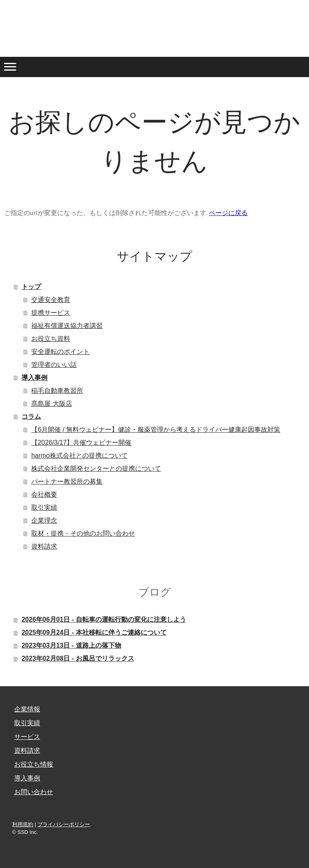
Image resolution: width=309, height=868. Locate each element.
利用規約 (23, 824)
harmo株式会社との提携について (79, 456)
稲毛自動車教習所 (57, 391)
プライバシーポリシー (64, 824)
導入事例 (34, 378)
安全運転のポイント (60, 352)
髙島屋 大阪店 (51, 404)
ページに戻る (228, 213)
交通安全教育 (51, 300)
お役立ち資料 (51, 339)
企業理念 (44, 520)
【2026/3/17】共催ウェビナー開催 (81, 443)
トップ (31, 287)
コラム (31, 417)
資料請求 (44, 546)
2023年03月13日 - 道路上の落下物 (71, 645)
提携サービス (51, 313)
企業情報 (27, 709)
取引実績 (44, 507)
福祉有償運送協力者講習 (67, 326)
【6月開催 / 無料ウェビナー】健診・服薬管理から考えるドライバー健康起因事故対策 (156, 430)
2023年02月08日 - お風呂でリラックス (78, 658)
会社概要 (44, 494)
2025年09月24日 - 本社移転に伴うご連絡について (94, 632)
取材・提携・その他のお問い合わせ (83, 533)
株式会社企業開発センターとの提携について (96, 468)
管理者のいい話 (54, 365)
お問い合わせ (34, 792)
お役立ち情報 (34, 764)
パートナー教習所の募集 (67, 481)
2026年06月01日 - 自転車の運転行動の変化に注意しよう (104, 619)
